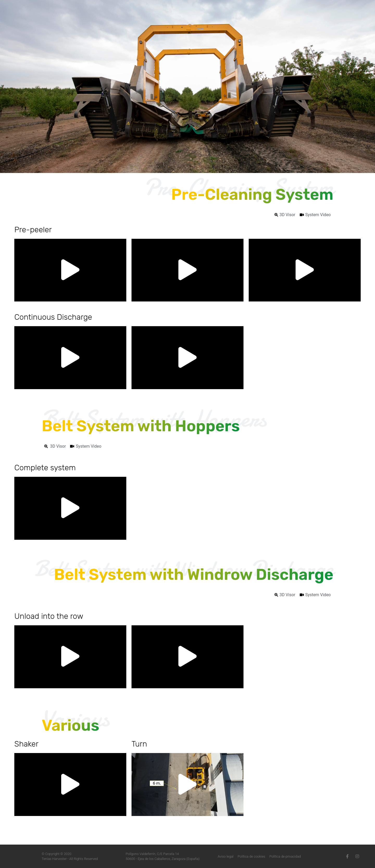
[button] (70, 270)
